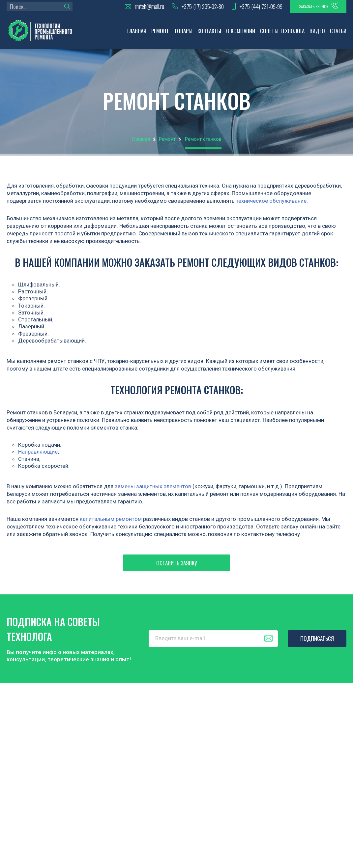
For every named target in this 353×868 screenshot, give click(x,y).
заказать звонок (305, 8)
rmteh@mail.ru (122, 8)
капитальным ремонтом (111, 523)
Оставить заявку (177, 567)
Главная (137, 35)
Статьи (338, 35)
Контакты (209, 35)
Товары (183, 35)
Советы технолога (282, 35)
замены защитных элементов (153, 490)
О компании (241, 35)
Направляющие (38, 456)
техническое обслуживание (271, 205)
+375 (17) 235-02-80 (178, 8)
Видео (317, 35)
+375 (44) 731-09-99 (243, 8)
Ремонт (160, 35)
